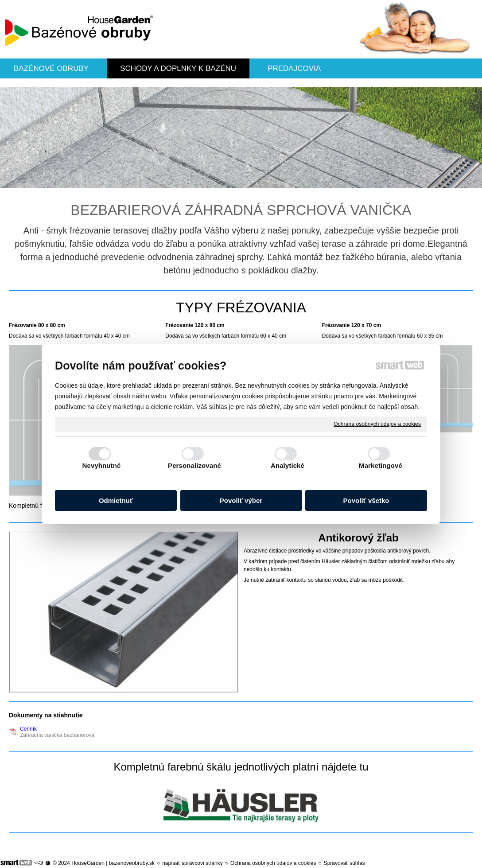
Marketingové (381, 465)
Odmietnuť (116, 500)
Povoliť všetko (366, 500)
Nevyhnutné (102, 465)
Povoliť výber (241, 500)
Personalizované (194, 465)
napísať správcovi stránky (192, 863)
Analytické (288, 465)
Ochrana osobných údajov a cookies (377, 424)
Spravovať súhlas (344, 863)
